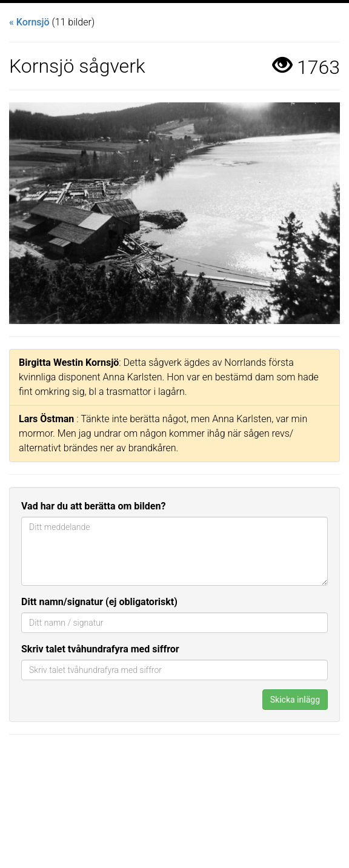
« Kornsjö (29, 22)
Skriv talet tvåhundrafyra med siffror (100, 649)
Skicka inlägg (295, 700)
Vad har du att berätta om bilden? (93, 506)
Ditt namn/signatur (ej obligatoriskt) (99, 602)
